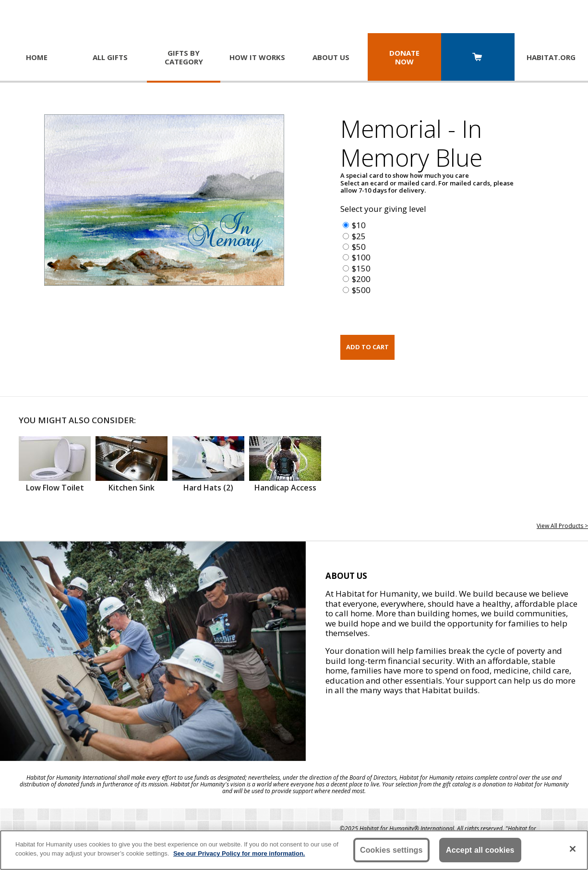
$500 (361, 290)
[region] (294, 850)
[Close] (573, 849)
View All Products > (562, 526)
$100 (361, 257)
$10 (359, 225)
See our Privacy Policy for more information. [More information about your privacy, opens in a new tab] (239, 853)
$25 (359, 236)
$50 (359, 247)
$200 (361, 279)
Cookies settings (391, 850)
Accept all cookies (480, 850)
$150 (361, 268)
